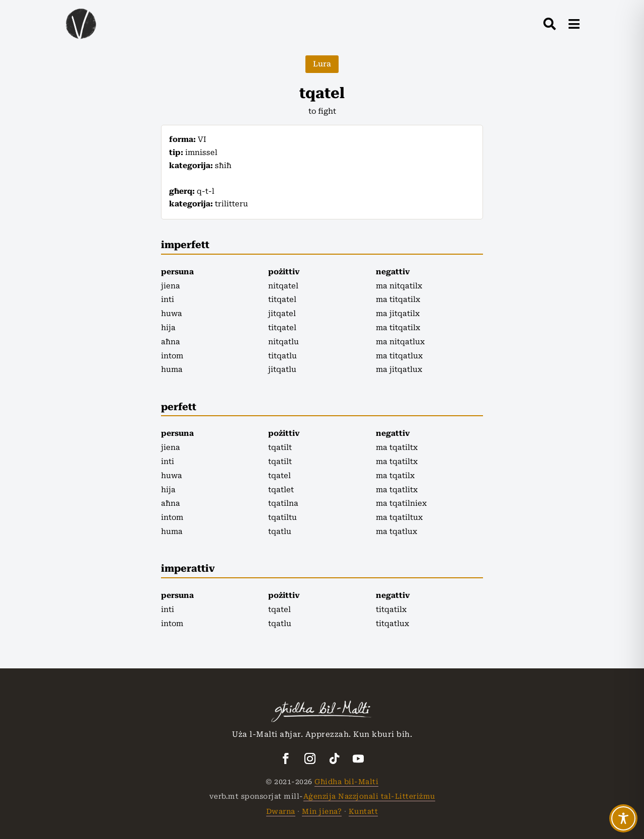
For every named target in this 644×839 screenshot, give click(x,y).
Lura (322, 64)
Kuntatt (364, 811)
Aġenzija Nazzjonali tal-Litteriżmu (369, 796)
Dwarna (281, 811)
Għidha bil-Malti (346, 782)
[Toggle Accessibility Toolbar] (623, 818)
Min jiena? (322, 811)
